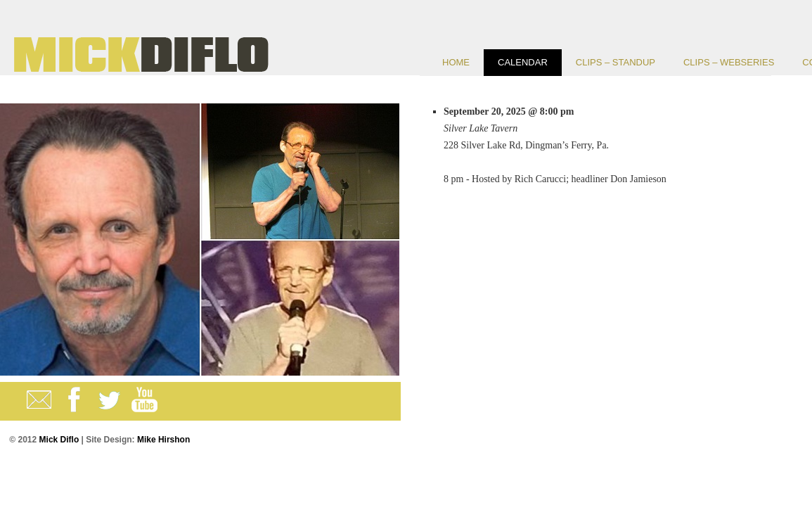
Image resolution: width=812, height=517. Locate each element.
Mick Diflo (59, 440)
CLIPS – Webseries (729, 62)
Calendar (523, 62)
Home (456, 62)
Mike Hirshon (163, 440)
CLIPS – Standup (616, 62)
